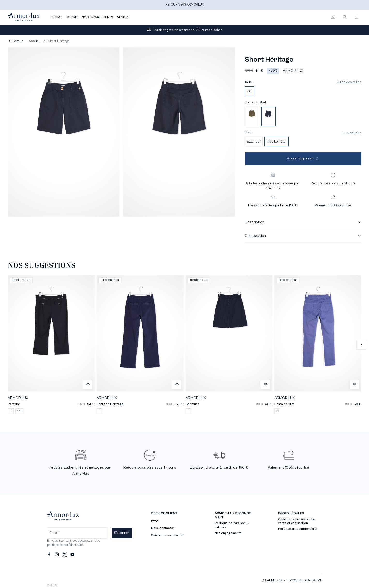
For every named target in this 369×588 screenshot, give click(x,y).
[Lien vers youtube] (72, 555)
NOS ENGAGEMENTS (98, 17)
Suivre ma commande (167, 535)
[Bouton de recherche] (345, 17)
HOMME (72, 17)
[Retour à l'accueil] (24, 17)
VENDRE (123, 17)
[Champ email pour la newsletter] (77, 533)
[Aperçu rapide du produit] (88, 384)
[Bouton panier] (356, 17)
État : (248, 132)
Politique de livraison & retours (232, 525)
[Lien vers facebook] (49, 555)
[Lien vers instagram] (57, 555)
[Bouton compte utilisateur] (333, 17)
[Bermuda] (229, 345)
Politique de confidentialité (298, 529)
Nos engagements (228, 533)
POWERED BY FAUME (306, 580)
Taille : (249, 82)
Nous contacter (163, 528)
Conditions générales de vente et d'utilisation (296, 521)
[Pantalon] (51, 345)
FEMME (56, 17)
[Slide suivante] (361, 345)
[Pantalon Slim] (318, 345)
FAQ (154, 521)
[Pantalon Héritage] (140, 345)
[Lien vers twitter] (65, 555)
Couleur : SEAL (256, 102)
